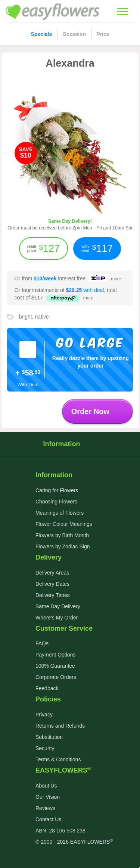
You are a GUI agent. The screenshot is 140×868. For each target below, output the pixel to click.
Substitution (49, 737)
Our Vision (48, 797)
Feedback (47, 688)
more (116, 279)
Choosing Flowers (56, 502)
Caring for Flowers (57, 490)
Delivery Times (53, 595)
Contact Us (48, 819)
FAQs (42, 643)
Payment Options (55, 655)
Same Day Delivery (58, 606)
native (42, 317)
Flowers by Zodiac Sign (63, 546)
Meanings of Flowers (60, 513)
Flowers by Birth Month (62, 535)
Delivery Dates (52, 584)
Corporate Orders (56, 677)
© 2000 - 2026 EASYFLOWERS (74, 842)
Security (45, 748)
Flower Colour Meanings (64, 524)
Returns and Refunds (60, 726)
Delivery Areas (52, 573)
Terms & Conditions (58, 759)
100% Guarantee (55, 666)
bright (26, 317)
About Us (46, 786)
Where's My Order (57, 618)
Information (70, 444)
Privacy (44, 715)
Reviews (45, 808)
